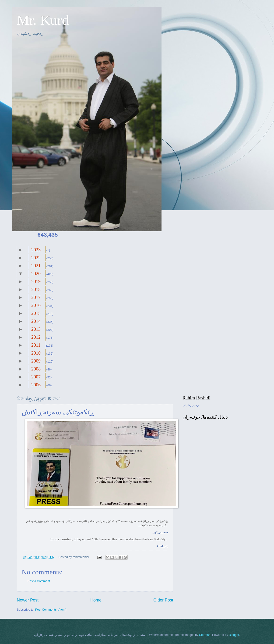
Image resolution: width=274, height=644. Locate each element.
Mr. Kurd (43, 20)
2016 (36, 305)
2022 (36, 258)
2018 (36, 289)
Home (96, 600)
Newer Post (28, 600)
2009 (36, 361)
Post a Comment (39, 581)
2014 (36, 321)
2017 (36, 297)
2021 (36, 266)
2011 (36, 345)
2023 (36, 250)
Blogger (234, 635)
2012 (36, 337)
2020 (36, 274)
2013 (36, 329)
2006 (36, 385)
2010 (36, 353)
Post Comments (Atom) (51, 610)
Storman (205, 635)
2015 (36, 313)
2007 (36, 377)
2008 (36, 369)
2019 (36, 281)
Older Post (163, 600)
